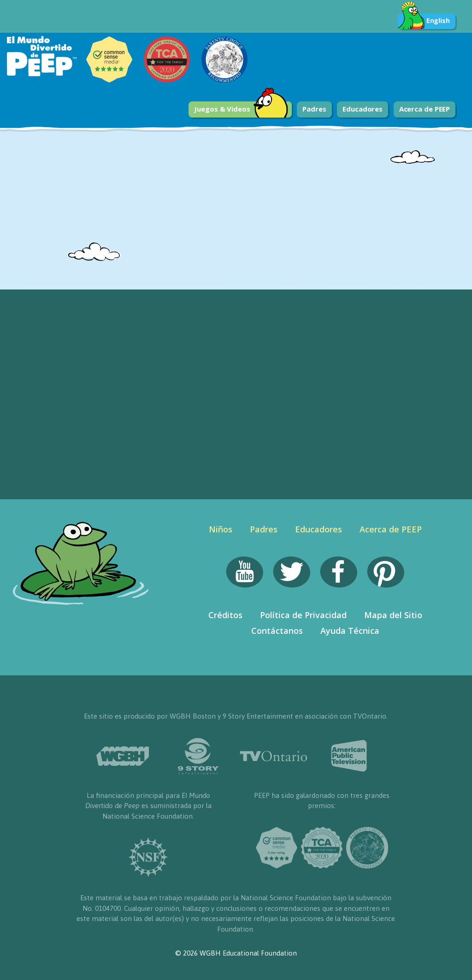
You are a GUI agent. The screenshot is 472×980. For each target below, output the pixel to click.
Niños (221, 529)
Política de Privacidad (303, 615)
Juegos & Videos (241, 109)
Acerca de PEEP (425, 109)
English (424, 21)
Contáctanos (277, 631)
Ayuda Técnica (350, 631)
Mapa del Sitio (393, 615)
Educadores (363, 109)
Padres (314, 109)
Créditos (225, 615)
